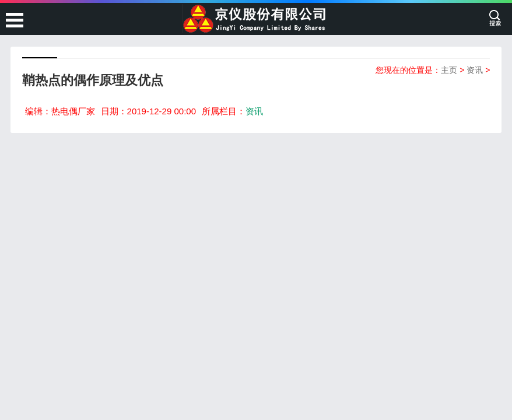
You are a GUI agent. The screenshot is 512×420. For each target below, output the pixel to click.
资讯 (475, 70)
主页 (449, 70)
